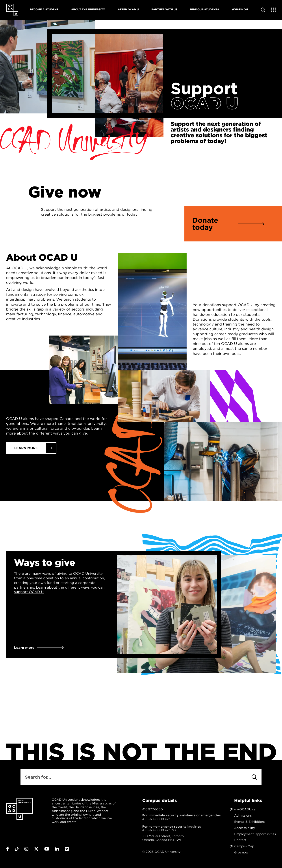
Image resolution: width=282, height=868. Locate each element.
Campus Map (244, 846)
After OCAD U (128, 9)
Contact (240, 840)
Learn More (26, 448)
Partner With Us (164, 9)
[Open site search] (263, 10)
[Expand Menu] (274, 10)
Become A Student (44, 9)
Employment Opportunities (255, 834)
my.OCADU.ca (245, 809)
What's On (240, 9)
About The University (88, 9)
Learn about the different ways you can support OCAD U (59, 590)
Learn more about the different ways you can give (54, 431)
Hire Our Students (205, 9)
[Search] (254, 777)
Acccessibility (245, 828)
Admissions (243, 816)
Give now (241, 852)
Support (204, 89)
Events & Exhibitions (250, 822)
